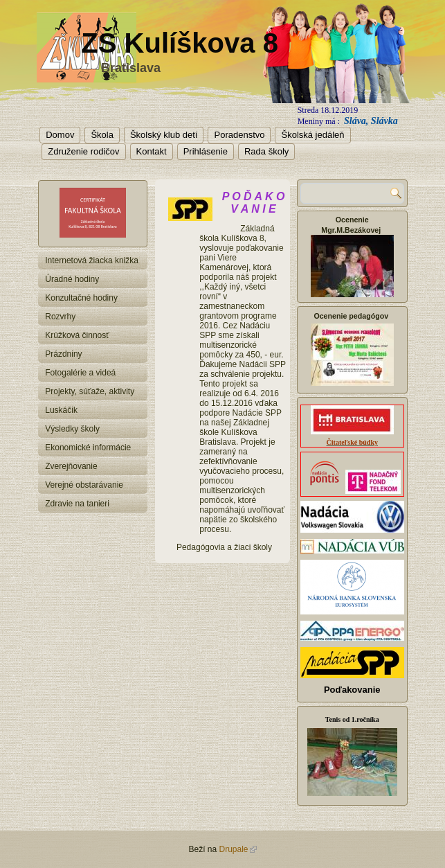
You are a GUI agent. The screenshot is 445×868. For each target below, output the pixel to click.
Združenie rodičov (83, 151)
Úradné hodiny (72, 279)
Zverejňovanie (71, 466)
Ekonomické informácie (88, 448)
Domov (60, 135)
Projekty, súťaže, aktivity (90, 391)
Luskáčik (61, 410)
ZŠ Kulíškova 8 (180, 43)
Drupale (237, 849)
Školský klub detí (164, 135)
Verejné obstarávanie (84, 485)
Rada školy (266, 151)
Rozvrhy (60, 317)
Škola (102, 135)
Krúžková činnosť (77, 335)
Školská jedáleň (312, 135)
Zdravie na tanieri (77, 504)
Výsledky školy (72, 429)
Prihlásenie (206, 151)
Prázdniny (63, 354)
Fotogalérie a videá (80, 373)
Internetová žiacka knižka (92, 260)
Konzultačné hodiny (81, 298)
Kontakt (152, 151)
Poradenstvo (239, 135)
